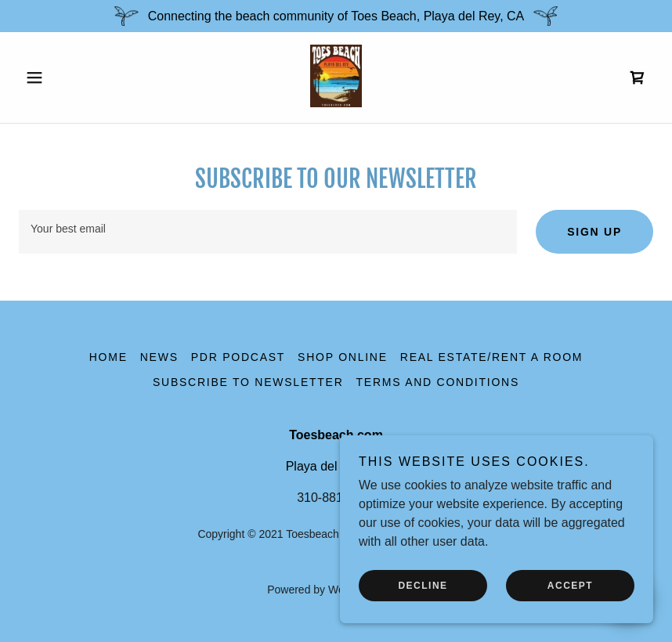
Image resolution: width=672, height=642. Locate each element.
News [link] (159, 357)
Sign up (594, 232)
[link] (336, 103)
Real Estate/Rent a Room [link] (491, 357)
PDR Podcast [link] (238, 357)
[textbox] (268, 232)
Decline (423, 586)
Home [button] (108, 357)
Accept (570, 586)
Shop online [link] (343, 357)
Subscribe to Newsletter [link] (248, 382)
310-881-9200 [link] (336, 498)
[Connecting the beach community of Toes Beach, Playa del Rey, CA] (336, 16)
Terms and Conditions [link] (438, 382)
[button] (67, 78)
